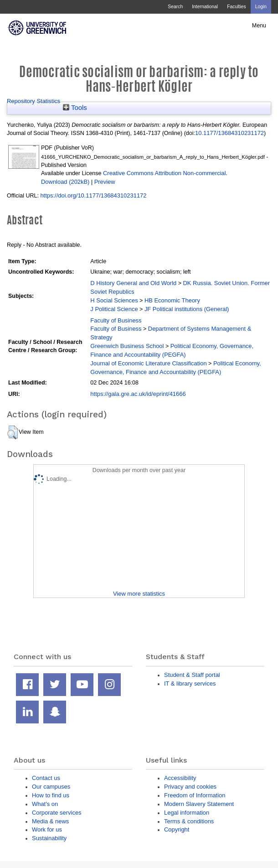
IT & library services (190, 683)
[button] (13, 432)
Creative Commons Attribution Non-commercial (165, 173)
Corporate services (57, 813)
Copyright (177, 829)
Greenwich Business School (127, 346)
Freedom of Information (195, 795)
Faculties (236, 7)
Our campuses (51, 787)
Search (175, 7)
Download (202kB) (65, 182)
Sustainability (49, 838)
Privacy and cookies (190, 787)
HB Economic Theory (172, 300)
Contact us (46, 778)
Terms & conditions (189, 821)
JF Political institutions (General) (187, 309)
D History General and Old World (133, 283)
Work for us (47, 829)
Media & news (50, 821)
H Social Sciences (114, 300)
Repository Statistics (33, 101)
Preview (105, 182)
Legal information (187, 813)
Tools (75, 108)
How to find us (51, 795)
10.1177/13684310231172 (229, 133)
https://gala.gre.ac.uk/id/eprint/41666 (138, 394)
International (205, 7)
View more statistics (139, 594)
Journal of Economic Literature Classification (148, 363)
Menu (259, 26)
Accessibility (180, 778)
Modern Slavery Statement (199, 804)
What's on (45, 804)
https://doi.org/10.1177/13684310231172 (93, 195)
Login (261, 7)
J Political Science (114, 309)
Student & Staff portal (192, 675)
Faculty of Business (116, 320)
